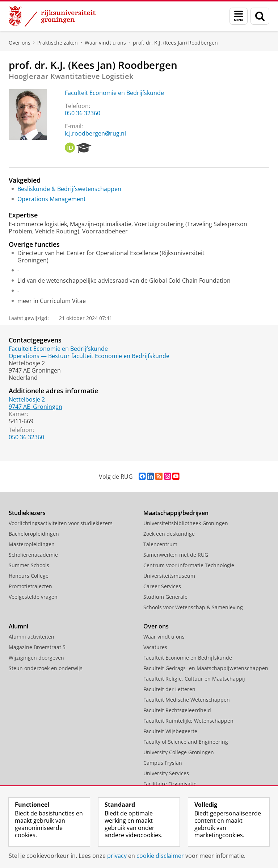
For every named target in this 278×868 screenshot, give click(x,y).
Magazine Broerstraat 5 (37, 647)
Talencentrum (160, 544)
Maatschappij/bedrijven (176, 513)
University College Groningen (179, 752)
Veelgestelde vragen (33, 597)
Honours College (29, 576)
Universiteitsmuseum (169, 576)
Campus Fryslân (163, 763)
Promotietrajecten (30, 586)
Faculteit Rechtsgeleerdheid (177, 710)
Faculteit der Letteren (169, 689)
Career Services (162, 586)
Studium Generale (165, 597)
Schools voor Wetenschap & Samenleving (193, 607)
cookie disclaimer (160, 856)
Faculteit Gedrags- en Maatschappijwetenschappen (206, 668)
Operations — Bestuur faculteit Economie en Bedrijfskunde (89, 356)
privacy (117, 856)
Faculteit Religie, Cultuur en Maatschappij (194, 679)
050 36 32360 (83, 113)
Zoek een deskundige (169, 534)
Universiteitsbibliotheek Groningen (186, 523)
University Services (166, 773)
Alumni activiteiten (31, 637)
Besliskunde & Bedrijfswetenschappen (69, 189)
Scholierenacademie (33, 555)
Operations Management (52, 199)
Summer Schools (29, 565)
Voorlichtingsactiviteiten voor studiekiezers (61, 523)
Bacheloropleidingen (34, 534)
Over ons (20, 43)
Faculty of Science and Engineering (186, 742)
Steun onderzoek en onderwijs (46, 668)
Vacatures (155, 647)
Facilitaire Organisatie (170, 784)
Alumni (18, 626)
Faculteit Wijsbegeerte (170, 731)
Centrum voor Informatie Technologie (189, 565)
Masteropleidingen (32, 544)
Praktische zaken (58, 43)
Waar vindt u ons (105, 43)
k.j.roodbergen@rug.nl (95, 133)
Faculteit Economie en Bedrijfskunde (114, 93)
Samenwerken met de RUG (176, 555)
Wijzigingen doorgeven (36, 658)
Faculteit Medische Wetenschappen (187, 700)
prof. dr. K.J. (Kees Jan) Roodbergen (175, 43)
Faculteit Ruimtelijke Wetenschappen (188, 721)
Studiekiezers (27, 513)
